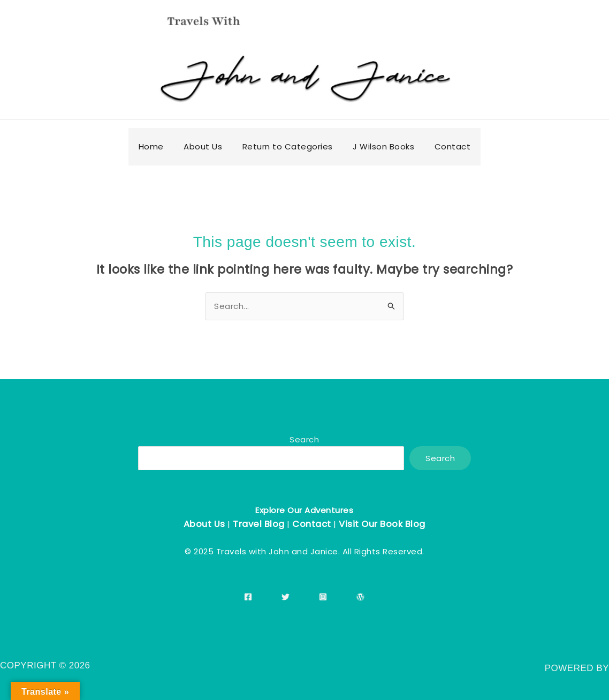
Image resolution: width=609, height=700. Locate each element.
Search (304, 439)
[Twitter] (286, 597)
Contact (312, 524)
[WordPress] (360, 597)
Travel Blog (259, 524)
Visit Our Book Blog (382, 524)
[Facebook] (248, 597)
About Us (204, 524)
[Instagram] (323, 597)
